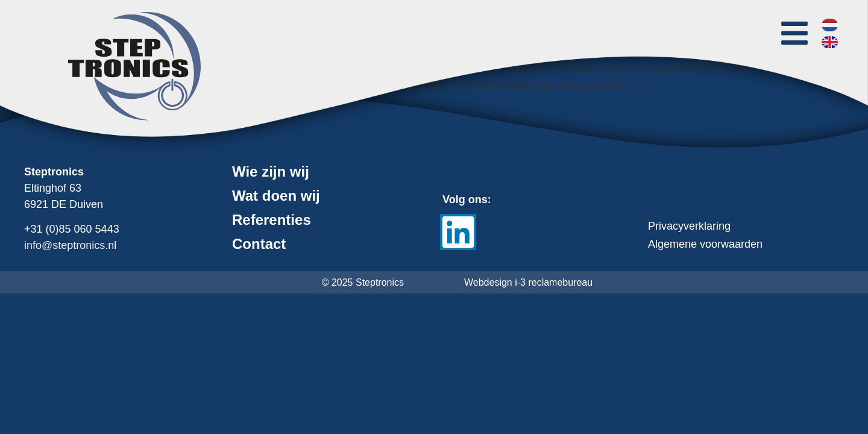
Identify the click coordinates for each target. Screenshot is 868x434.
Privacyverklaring (689, 226)
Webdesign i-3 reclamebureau (528, 282)
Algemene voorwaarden (705, 244)
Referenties (272, 220)
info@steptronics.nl (70, 245)
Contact (259, 244)
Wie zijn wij (271, 172)
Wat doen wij (276, 196)
